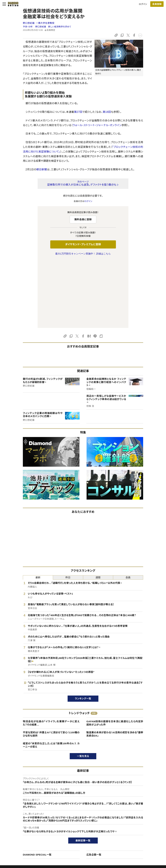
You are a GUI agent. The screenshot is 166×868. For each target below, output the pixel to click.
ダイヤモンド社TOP (139, 820)
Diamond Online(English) (82, 820)
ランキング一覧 (83, 630)
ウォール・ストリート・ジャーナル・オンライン (97, 125)
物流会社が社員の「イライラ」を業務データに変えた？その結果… (51, 655)
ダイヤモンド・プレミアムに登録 (83, 244)
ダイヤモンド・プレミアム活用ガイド (28, 831)
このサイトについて (21, 820)
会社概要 (134, 826)
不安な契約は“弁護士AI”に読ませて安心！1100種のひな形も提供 (51, 666)
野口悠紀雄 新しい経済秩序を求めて (53, 27)
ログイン (143, 4)
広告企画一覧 (94, 787)
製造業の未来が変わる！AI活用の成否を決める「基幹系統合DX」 (115, 666)
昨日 (68, 509)
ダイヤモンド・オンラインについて (29, 814)
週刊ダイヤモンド (77, 826)
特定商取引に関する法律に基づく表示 (30, 842)
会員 (128, 509)
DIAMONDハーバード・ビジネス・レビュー (89, 831)
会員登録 (157, 4)
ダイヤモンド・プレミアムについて (27, 826)
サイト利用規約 (19, 837)
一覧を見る (83, 688)
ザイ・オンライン (77, 842)
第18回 (107, 112)
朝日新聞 (42, 169)
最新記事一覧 (83, 772)
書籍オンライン (77, 837)
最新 (38, 509)
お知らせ (134, 837)
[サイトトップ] (12, 4)
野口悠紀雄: (39, 23)
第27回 (78, 112)
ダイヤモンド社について (142, 814)
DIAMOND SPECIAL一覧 (37, 787)
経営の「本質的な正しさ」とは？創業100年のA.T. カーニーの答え (51, 677)
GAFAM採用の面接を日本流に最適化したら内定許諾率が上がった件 (115, 655)
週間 (98, 509)
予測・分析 (28, 27)
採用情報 (134, 831)
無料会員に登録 (83, 219)
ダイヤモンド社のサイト (81, 814)
